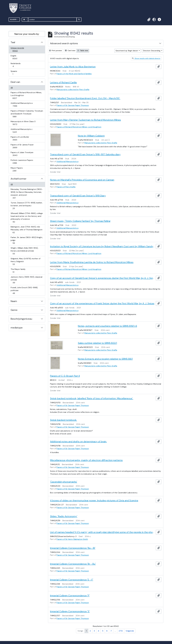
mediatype (17, 328)
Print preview (55, 51)
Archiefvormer (19, 179)
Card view (70, 51)
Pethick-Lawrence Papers (22, 162)
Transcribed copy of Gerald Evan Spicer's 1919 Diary (78, 196)
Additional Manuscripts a (21, 105)
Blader (14, 19)
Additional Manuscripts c (21, 131)
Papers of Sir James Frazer (22, 146)
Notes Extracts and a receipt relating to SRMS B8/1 (105, 359)
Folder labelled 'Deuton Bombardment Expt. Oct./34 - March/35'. (85, 98)
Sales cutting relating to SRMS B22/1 (97, 343)
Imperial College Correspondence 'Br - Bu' (73, 564)
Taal (13, 42)
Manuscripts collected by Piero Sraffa (73, 90)
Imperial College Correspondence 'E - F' (72, 580)
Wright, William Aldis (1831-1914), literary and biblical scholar (24, 251)
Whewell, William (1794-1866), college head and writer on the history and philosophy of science (27, 218)
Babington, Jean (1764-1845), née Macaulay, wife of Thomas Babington (26, 230)
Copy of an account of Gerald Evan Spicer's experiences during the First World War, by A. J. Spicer (102, 278)
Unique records (17, 49)
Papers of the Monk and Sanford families (74, 74)
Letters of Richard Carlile (63, 82)
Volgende (130, 631)
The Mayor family (18, 271)
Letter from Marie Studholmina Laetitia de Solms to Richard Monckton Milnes (92, 262)
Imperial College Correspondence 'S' (70, 611)
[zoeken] (52, 20)
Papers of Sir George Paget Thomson (73, 105)
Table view (83, 51)
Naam (14, 301)
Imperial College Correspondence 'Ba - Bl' (73, 548)
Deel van (15, 82)
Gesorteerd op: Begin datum (127, 51)
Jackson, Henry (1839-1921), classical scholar (26, 280)
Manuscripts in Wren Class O (23, 123)
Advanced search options (64, 43)
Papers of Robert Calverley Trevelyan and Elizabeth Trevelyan (27, 114)
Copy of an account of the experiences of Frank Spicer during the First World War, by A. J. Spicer (102, 303)
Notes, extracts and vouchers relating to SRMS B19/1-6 (107, 326)
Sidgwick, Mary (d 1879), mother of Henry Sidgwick (25, 261)
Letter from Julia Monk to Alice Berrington (73, 67)
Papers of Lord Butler (20, 138)
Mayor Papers (17, 169)
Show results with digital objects (146, 58)
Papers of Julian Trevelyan (22, 154)
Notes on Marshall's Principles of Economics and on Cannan (82, 180)
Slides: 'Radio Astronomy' (64, 516)
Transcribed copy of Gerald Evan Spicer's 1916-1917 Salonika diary (85, 154)
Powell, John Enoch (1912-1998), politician (24, 290)
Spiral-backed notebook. (63, 420)
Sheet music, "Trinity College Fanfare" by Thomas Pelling (80, 221)
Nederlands (16, 65)
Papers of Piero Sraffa (66, 187)
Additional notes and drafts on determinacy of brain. (78, 441)
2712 (121, 631)
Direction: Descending (152, 51)
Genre (14, 310)
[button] (149, 20)
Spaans (14, 73)
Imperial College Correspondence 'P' (70, 596)
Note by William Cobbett (91, 136)
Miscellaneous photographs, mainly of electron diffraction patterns (86, 460)
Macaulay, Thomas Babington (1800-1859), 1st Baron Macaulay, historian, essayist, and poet (27, 194)
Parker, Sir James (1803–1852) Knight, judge (27, 240)
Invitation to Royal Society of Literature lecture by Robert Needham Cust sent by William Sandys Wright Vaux (102, 246)
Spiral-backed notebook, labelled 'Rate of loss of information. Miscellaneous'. (92, 398)
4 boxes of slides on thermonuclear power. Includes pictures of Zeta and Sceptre (94, 500)
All (12, 88)
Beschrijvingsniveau (21, 319)
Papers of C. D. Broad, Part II (65, 376)
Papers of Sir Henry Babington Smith (72, 539)
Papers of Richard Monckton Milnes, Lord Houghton (26, 95)
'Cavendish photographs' (64, 482)
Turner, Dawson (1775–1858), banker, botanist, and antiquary (27, 206)
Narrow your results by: (27, 34)
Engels (16, 57)
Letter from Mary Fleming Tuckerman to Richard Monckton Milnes (85, 120)
